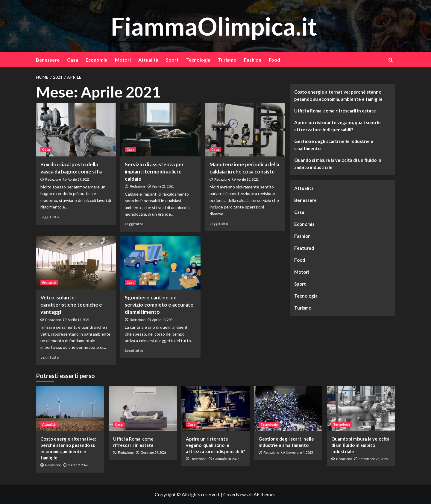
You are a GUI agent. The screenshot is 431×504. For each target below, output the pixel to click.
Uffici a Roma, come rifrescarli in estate (335, 111)
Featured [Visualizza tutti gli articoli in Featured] (49, 283)
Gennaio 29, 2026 (153, 452)
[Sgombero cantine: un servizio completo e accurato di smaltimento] (160, 263)
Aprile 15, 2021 (248, 179)
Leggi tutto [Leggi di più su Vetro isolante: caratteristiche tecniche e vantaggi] (50, 357)
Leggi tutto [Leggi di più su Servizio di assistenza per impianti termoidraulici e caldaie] (134, 224)
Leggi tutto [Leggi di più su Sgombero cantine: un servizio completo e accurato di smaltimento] (134, 350)
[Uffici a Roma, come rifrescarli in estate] (143, 409)
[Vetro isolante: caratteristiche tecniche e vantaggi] (76, 263)
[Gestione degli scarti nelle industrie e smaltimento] (288, 409)
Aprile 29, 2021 (79, 179)
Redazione (53, 179)
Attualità (148, 60)
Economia (97, 60)
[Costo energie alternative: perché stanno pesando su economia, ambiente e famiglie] (70, 409)
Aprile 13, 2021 (163, 320)
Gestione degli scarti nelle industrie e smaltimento (334, 145)
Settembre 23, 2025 (373, 459)
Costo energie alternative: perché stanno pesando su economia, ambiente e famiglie (338, 95)
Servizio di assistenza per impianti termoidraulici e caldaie (154, 172)
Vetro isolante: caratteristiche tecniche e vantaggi (71, 305)
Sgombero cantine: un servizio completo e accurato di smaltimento (159, 305)
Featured (304, 248)
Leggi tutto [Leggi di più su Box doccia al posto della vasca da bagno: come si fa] (50, 217)
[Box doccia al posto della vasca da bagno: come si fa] (76, 130)
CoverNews (236, 494)
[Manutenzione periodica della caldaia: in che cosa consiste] (245, 130)
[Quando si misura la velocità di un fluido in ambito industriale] (361, 409)
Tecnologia (198, 60)
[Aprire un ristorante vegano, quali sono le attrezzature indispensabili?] (215, 409)
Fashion (253, 60)
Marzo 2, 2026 (78, 465)
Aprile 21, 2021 (163, 186)
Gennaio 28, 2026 (226, 459)
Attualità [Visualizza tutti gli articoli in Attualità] (49, 424)
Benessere (48, 60)
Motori (123, 60)
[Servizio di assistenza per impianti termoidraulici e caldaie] (160, 130)
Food (274, 60)
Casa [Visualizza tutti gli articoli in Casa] (46, 149)
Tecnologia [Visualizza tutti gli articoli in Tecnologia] (269, 424)
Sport (172, 60)
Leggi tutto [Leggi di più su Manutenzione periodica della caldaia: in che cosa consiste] (219, 224)
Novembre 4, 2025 (299, 452)
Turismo (227, 60)
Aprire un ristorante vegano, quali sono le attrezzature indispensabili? (337, 126)
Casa (73, 60)
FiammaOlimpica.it (214, 26)
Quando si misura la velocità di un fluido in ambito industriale (338, 164)
